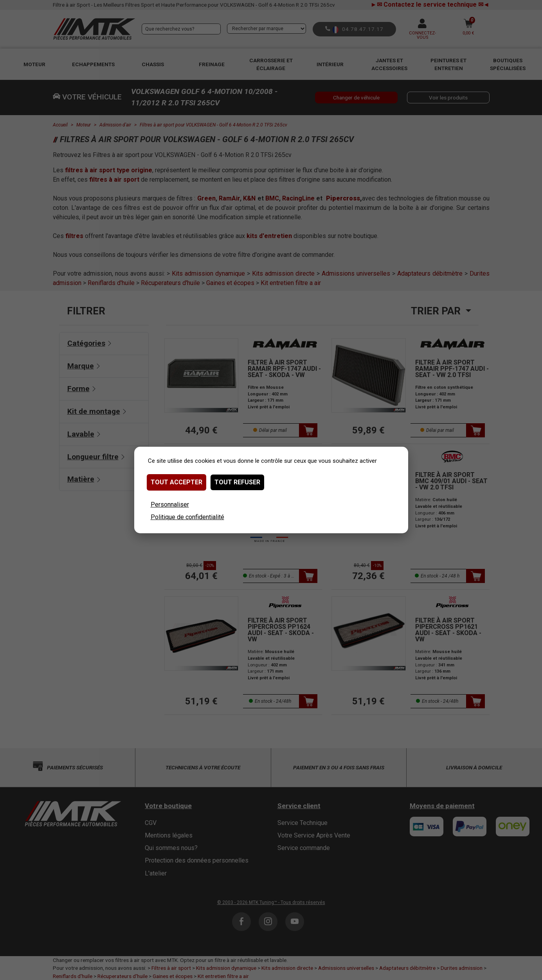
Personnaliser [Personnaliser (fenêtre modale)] (170, 504)
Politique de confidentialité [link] (187, 517)
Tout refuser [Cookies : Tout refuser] (237, 482)
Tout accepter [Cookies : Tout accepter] (176, 482)
